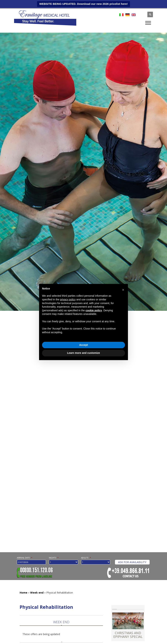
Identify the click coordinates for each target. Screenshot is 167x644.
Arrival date (25, 558)
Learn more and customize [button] (83, 353)
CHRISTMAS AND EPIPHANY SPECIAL (128, 635)
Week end (37, 593)
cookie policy (94, 310)
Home (24, 593)
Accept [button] (84, 345)
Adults (86, 558)
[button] (123, 290)
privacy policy (68, 299)
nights (54, 558)
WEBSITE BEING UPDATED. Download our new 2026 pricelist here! (83, 4)
